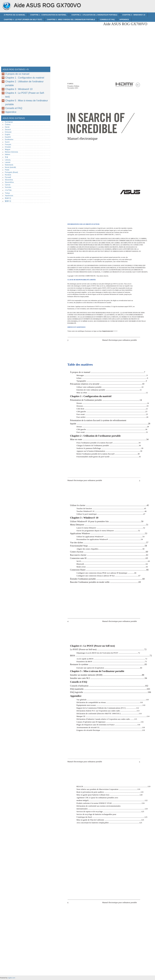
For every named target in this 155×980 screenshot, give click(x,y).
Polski (7, 170)
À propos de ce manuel (15, 15)
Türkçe (7, 193)
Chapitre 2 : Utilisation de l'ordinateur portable (94, 15)
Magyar (8, 149)
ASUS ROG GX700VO (7, 6)
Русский (8, 177)
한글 (6, 157)
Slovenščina (9, 182)
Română (8, 175)
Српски (8, 185)
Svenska (8, 187)
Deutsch (8, 129)
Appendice (124, 19)
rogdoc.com (11, 978)
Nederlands (9, 165)
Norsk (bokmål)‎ (10, 167)
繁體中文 (8, 201)
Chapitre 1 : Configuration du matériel (48, 15)
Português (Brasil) (11, 172)
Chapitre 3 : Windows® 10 (134, 15)
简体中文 (8, 198)
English (8, 134)
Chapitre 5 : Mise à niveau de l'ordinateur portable (71, 19)
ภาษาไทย (8, 190)
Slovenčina (9, 180)
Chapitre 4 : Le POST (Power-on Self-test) (23, 19)
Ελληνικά (8, 132)
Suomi (7, 142)
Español (8, 137)
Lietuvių (8, 160)
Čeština (8, 124)
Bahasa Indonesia (11, 152)
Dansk (7, 127)
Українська (9, 196)
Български (9, 122)
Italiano (7, 154)
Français (8, 144)
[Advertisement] (76, 42)
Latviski (8, 162)
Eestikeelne (9, 139)
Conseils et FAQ (107, 19)
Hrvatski (8, 147)
